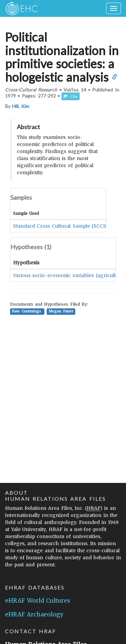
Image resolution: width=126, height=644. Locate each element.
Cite (71, 96)
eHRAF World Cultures (38, 601)
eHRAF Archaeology (34, 614)
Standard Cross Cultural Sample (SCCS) (61, 226)
